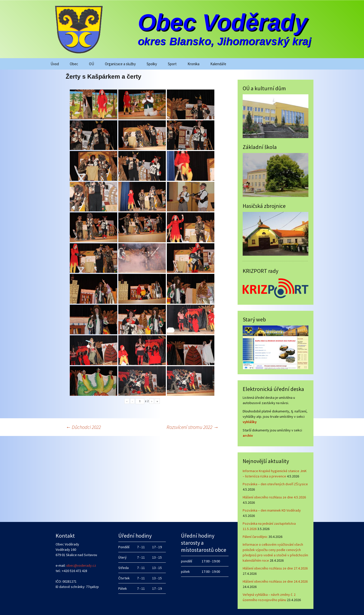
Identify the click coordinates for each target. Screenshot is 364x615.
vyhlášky (250, 422)
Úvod (55, 64)
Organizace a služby (120, 64)
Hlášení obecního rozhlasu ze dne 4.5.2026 (274, 497)
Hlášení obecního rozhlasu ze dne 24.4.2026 (275, 581)
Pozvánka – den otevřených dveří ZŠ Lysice (275, 484)
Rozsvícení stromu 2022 (192, 427)
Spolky (152, 64)
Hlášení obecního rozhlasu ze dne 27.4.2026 (275, 568)
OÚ (92, 64)
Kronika (194, 64)
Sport (172, 64)
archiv (248, 435)
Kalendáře (218, 64)
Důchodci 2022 (83, 427)
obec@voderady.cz (81, 565)
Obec (74, 64)
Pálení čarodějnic (255, 537)
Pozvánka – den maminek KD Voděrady (272, 510)
